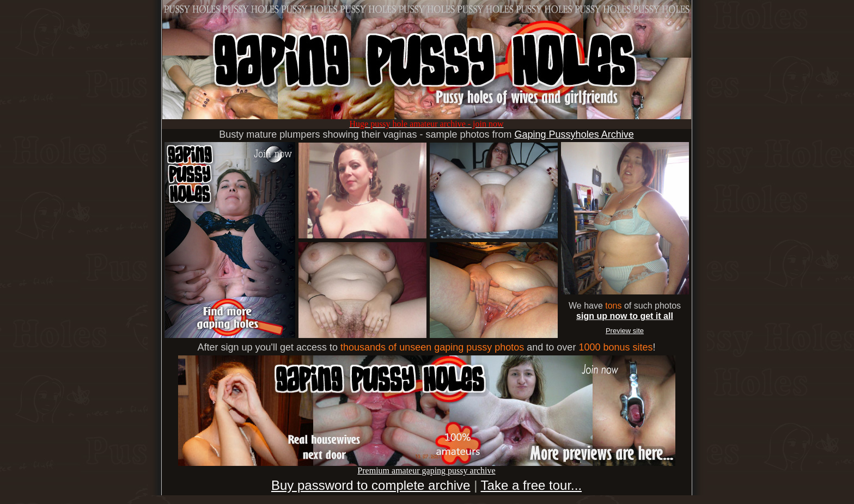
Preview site (625, 331)
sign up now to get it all (625, 316)
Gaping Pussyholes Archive (574, 134)
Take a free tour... (531, 485)
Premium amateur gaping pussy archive (427, 467)
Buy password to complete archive (371, 485)
